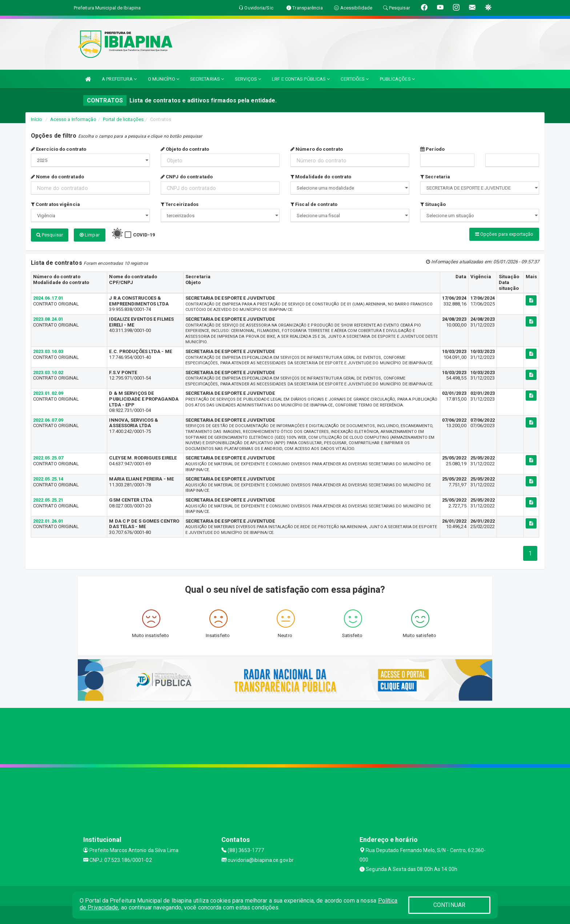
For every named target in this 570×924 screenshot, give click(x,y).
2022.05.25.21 (48, 500)
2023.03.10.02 (48, 372)
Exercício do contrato (59, 149)
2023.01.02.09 (48, 393)
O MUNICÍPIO (164, 79)
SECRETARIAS (207, 79)
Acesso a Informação (73, 119)
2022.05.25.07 (48, 458)
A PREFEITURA (119, 79)
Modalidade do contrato (321, 177)
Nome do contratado (57, 177)
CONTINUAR (449, 905)
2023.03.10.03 (48, 351)
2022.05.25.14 (48, 479)
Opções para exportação (504, 234)
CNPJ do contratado (187, 177)
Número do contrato (317, 149)
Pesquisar (50, 235)
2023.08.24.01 (48, 319)
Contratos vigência (55, 204)
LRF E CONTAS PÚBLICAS (301, 79)
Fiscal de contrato (314, 204)
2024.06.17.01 (48, 298)
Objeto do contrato (185, 149)
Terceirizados (180, 204)
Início (37, 119)
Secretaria (435, 177)
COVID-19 (144, 235)
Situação (433, 204)
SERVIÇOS (248, 79)
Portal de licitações (123, 119)
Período (432, 149)
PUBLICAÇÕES (397, 79)
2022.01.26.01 (48, 521)
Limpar (90, 235)
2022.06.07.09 (48, 420)
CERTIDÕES (355, 79)
